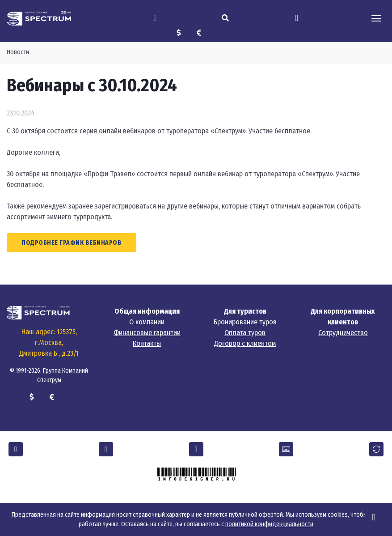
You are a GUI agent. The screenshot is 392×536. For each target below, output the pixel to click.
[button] (16, 449)
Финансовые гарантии (147, 333)
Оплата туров (245, 333)
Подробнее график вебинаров (72, 243)
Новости (18, 52)
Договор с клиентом (245, 343)
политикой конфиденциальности (269, 524)
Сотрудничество (343, 333)
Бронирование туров (245, 322)
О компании (147, 322)
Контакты (147, 343)
